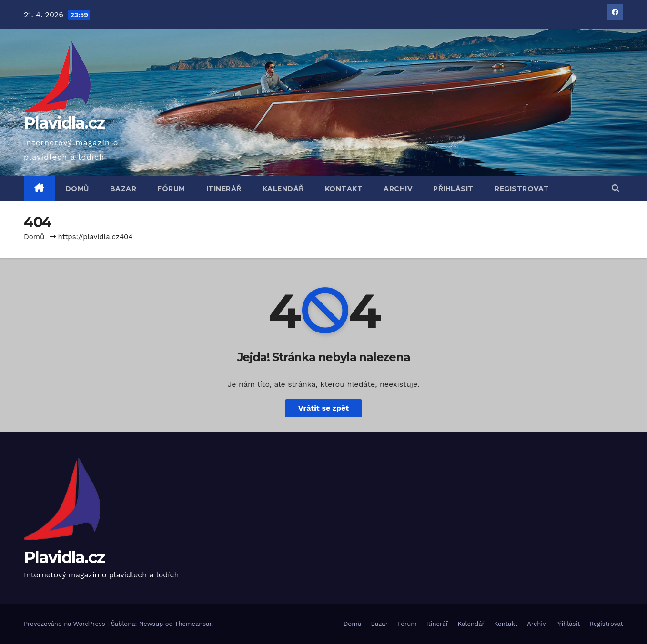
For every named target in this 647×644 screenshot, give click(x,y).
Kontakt (344, 189)
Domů (77, 189)
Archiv (398, 189)
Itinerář (224, 189)
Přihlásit (453, 189)
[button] (616, 188)
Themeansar (193, 624)
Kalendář (283, 189)
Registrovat (522, 189)
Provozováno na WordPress (66, 624)
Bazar (123, 189)
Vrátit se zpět (323, 408)
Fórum (171, 189)
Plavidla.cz (64, 123)
